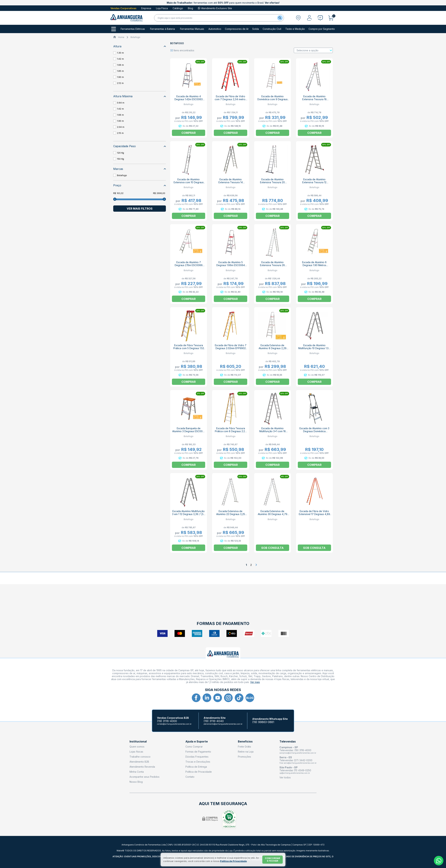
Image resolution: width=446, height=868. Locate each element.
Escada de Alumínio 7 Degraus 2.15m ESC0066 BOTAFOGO (189, 265)
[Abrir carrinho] (332, 18)
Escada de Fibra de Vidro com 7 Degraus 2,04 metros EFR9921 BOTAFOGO (231, 99)
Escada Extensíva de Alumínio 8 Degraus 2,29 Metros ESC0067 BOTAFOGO (273, 350)
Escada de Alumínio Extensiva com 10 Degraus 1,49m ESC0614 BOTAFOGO (189, 182)
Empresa (146, 8)
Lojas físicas (136, 752)
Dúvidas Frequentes (197, 757)
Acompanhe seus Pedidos (144, 777)
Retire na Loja (246, 752)
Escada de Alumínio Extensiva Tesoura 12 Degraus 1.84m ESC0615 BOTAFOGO (314, 184)
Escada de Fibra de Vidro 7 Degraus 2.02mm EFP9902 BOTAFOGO (231, 348)
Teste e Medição (295, 29)
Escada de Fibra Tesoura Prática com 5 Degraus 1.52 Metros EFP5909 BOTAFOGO (189, 348)
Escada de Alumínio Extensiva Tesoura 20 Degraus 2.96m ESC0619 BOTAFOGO (272, 184)
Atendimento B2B (139, 762)
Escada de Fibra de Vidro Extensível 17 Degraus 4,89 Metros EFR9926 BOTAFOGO (314, 514)
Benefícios (245, 742)
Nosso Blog (136, 782)
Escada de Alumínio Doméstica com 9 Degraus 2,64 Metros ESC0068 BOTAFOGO (273, 101)
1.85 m (120, 71)
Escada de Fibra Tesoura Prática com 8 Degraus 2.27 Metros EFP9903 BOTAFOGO (231, 431)
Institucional (138, 742)
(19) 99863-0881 (263, 722)
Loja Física (162, 8)
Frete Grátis (244, 747)
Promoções (244, 757)
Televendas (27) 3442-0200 (296, 760)
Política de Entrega (196, 767)
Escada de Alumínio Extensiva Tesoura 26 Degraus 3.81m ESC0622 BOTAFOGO (272, 267)
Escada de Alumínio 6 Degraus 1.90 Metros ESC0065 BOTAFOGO (314, 265)
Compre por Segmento (322, 29)
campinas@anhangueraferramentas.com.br (298, 753)
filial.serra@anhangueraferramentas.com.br (298, 763)
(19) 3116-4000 (167, 721)
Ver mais (255, 682)
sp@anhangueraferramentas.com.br (295, 773)
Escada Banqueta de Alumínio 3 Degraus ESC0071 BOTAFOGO (189, 431)
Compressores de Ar (237, 29)
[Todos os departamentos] (114, 29)
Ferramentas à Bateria (162, 29)
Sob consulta (272, 548)
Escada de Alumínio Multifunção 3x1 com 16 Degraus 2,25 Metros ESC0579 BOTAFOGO (273, 433)
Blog (190, 8)
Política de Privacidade (199, 772)
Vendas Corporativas (123, 8)
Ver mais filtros (140, 209)
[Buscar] (280, 18)
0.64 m (121, 103)
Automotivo (215, 29)
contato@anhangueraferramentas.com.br (174, 724)
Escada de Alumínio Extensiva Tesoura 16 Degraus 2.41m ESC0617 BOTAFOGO (314, 101)
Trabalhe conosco (140, 757)
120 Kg (121, 153)
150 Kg (121, 159)
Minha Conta (137, 772)
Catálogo (178, 8)
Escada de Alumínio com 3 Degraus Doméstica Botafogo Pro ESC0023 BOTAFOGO (314, 433)
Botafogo (135, 37)
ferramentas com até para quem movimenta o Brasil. (223, 3)
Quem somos (137, 747)
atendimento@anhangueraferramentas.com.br (223, 724)
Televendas (288, 742)
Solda (256, 29)
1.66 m (120, 65)
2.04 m (121, 127)
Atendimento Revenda (142, 767)
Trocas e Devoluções (198, 762)
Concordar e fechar (273, 860)
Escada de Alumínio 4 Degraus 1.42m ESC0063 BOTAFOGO (189, 99)
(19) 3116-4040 (214, 721)
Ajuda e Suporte (197, 742)
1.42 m (120, 59)
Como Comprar (194, 747)
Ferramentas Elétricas (133, 29)
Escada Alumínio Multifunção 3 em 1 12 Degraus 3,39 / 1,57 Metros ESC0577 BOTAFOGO (189, 516)
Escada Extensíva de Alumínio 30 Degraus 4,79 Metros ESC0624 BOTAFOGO (273, 516)
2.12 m (120, 83)
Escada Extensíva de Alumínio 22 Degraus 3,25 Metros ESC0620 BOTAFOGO (231, 516)
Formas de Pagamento (198, 752)
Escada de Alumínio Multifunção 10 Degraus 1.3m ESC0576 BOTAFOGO (314, 348)
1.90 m (120, 77)
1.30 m (120, 53)
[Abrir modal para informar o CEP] (298, 18)
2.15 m (120, 133)
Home (121, 37)
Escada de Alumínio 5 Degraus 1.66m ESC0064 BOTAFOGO (231, 265)
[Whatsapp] (439, 861)
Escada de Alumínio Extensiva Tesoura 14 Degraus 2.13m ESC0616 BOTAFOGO (231, 184)
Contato (190, 777)
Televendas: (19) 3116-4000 (295, 750)
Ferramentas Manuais (192, 29)
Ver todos (285, 777)
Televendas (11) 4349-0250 (295, 770)
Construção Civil (272, 29)
